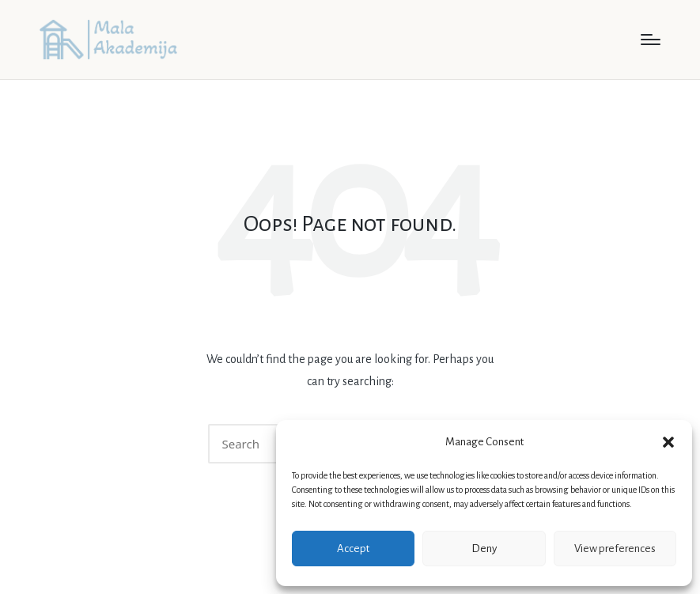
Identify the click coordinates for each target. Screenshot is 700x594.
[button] (668, 442)
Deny (484, 549)
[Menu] (651, 40)
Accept (353, 549)
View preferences (615, 549)
